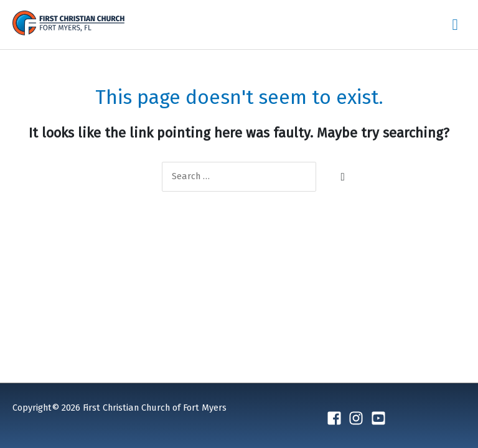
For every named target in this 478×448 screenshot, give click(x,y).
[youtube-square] (381, 418)
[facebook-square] (336, 418)
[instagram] (358, 418)
